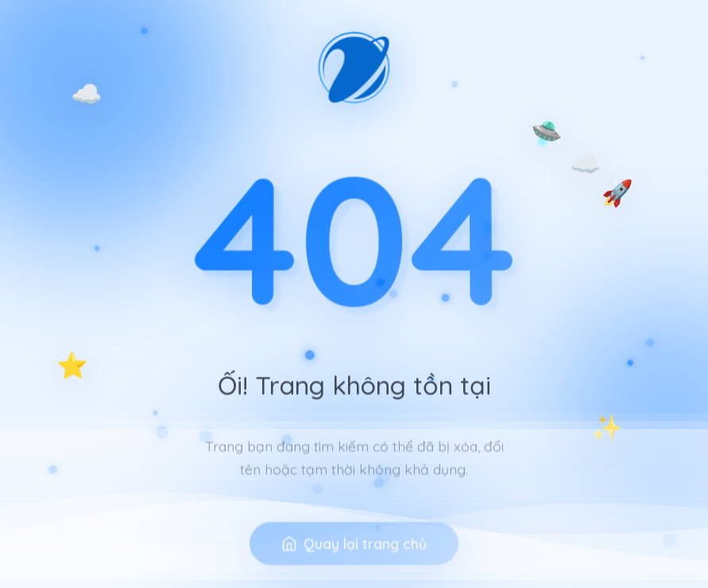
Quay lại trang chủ (354, 559)
